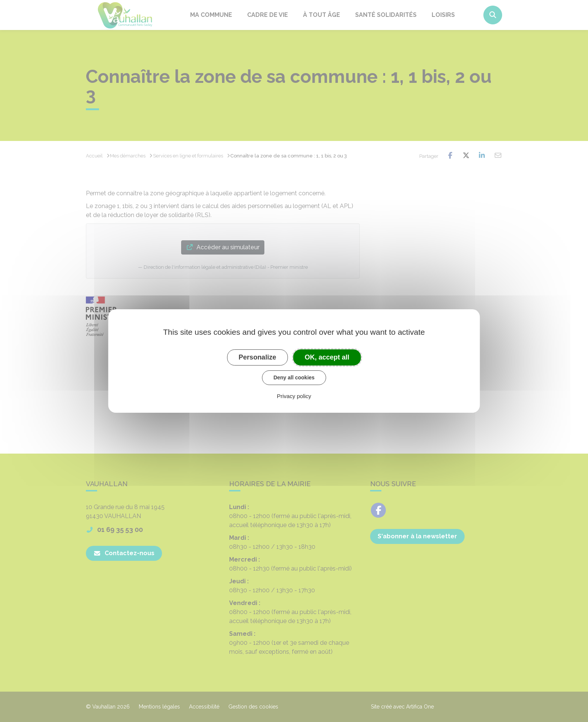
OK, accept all (327, 357)
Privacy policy (294, 396)
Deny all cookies (294, 377)
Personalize (257, 357)
